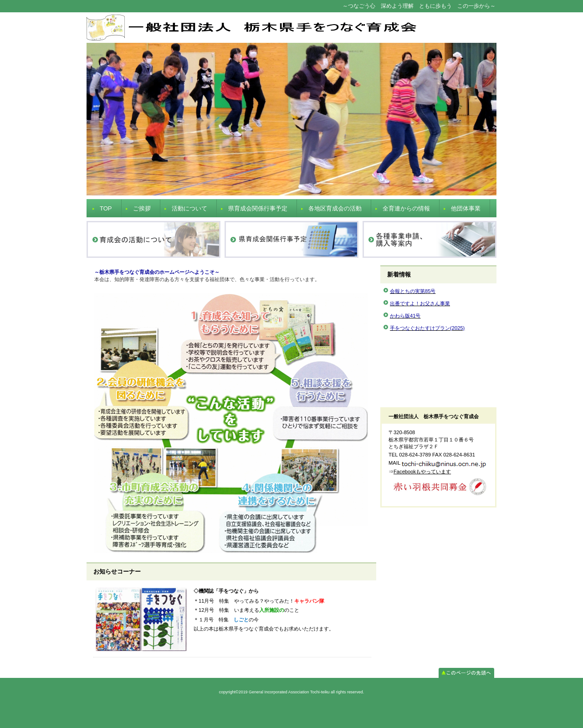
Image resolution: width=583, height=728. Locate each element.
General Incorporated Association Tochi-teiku (291, 28)
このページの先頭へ (466, 673)
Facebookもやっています (422, 472)
